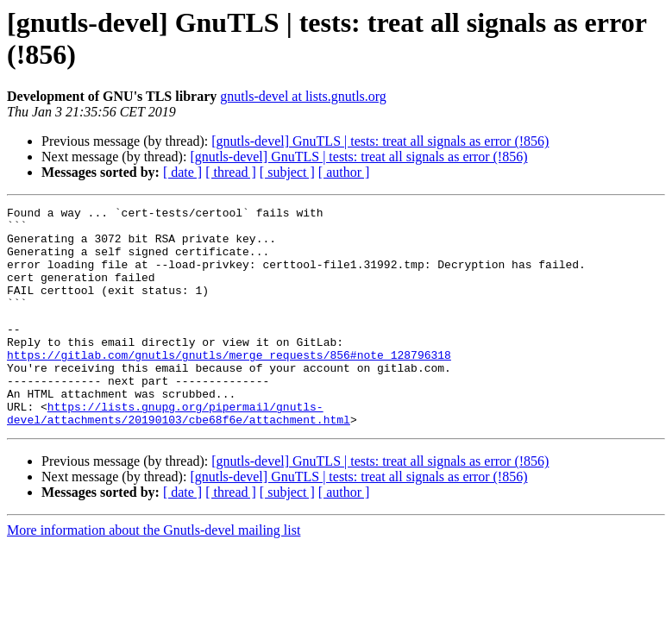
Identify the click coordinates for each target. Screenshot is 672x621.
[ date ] (182, 172)
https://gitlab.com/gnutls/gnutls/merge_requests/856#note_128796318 (229, 386)
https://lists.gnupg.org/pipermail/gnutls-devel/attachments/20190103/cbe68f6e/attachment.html (179, 455)
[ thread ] (231, 172)
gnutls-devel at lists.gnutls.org (303, 96)
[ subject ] (287, 172)
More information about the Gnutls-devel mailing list (154, 574)
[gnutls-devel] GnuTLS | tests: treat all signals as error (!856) (380, 141)
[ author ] (344, 172)
